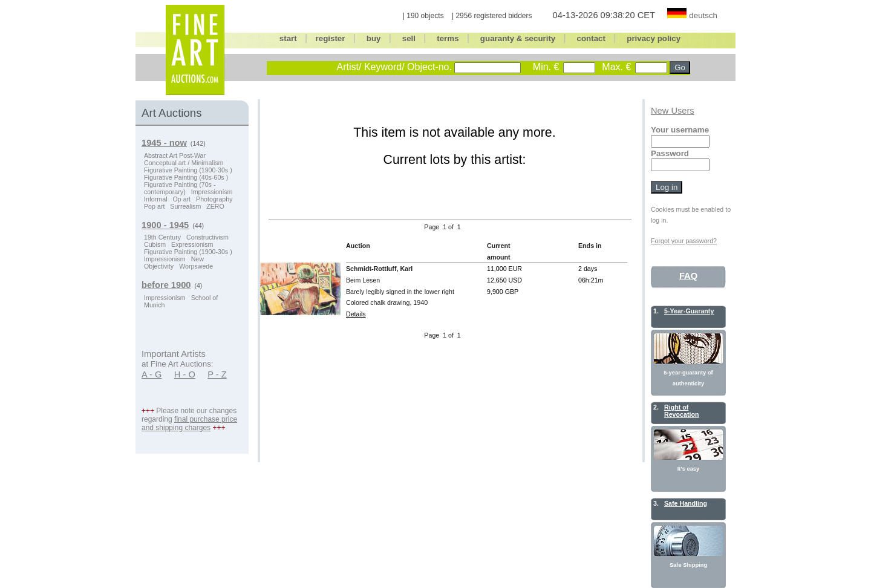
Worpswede (196, 266)
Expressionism (192, 244)
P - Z (217, 374)
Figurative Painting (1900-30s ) (188, 170)
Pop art (154, 206)
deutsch (703, 15)
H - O (185, 374)
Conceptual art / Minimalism (184, 163)
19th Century (162, 237)
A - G (152, 374)
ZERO (215, 206)
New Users (673, 111)
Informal (156, 199)
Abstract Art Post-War (175, 155)
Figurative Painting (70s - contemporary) (180, 188)
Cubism (155, 244)
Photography (214, 199)
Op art (181, 199)
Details (356, 314)
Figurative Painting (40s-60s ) (186, 177)
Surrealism (185, 206)
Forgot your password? (684, 241)
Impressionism (212, 192)
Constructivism (207, 237)
